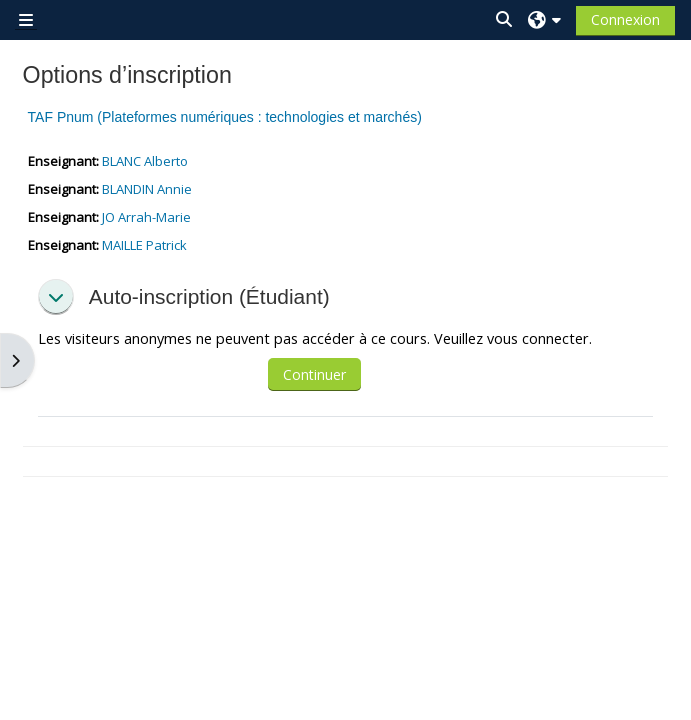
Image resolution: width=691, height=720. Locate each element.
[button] (505, 19)
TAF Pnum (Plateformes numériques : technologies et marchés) (225, 117)
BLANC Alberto (145, 161)
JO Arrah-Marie (146, 217)
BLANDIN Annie (147, 189)
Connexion (625, 19)
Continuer (314, 374)
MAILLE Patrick (144, 245)
